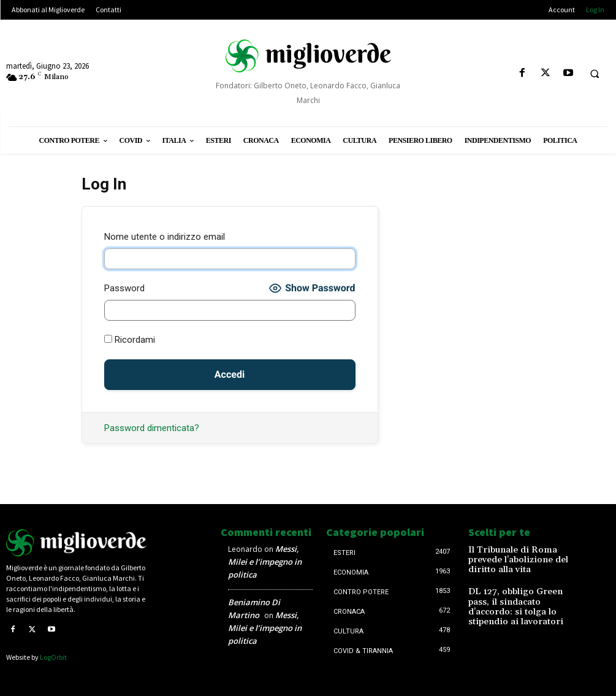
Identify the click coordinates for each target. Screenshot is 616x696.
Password (124, 288)
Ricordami (130, 340)
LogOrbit (53, 657)
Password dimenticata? (152, 428)
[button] (595, 74)
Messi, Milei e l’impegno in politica (265, 562)
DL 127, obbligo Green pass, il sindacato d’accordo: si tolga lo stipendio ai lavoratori (521, 593)
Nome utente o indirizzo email (165, 237)
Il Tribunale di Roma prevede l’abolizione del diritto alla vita (520, 554)
